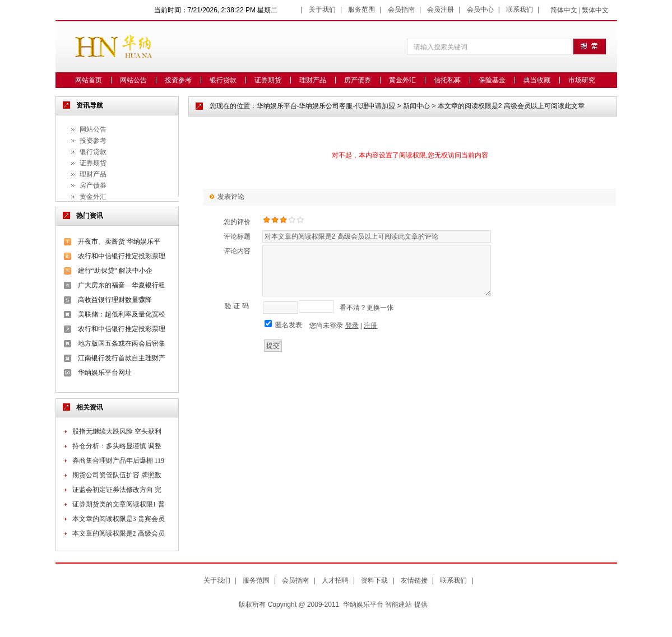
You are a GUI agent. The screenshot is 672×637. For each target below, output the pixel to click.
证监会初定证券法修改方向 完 (117, 490)
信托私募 (447, 80)
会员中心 (480, 10)
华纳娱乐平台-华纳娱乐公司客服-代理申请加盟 (326, 106)
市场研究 (582, 80)
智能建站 (398, 605)
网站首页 (89, 80)
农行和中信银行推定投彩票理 (122, 256)
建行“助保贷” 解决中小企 (115, 271)
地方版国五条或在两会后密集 (122, 343)
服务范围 (362, 10)
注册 (370, 326)
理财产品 (313, 80)
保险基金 (492, 80)
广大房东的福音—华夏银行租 (122, 285)
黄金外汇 (402, 80)
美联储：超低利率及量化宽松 (122, 314)
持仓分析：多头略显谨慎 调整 (117, 446)
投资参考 (178, 80)
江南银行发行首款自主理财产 (122, 358)
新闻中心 (416, 106)
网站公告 (133, 80)
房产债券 (358, 80)
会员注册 (441, 10)
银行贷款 (223, 80)
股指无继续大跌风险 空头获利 (117, 431)
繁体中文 (595, 10)
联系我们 (520, 10)
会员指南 (401, 10)
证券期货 (268, 80)
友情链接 (414, 580)
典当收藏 (537, 80)
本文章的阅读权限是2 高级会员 (119, 533)
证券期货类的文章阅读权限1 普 (119, 504)
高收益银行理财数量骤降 (115, 300)
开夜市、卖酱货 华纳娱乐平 (119, 241)
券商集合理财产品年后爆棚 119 (119, 461)
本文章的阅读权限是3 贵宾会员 (119, 519)
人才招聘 (335, 580)
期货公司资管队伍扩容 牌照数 (117, 475)
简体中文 (564, 10)
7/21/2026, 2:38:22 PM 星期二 (233, 10)
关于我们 (322, 10)
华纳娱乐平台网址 (105, 373)
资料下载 (374, 580)
